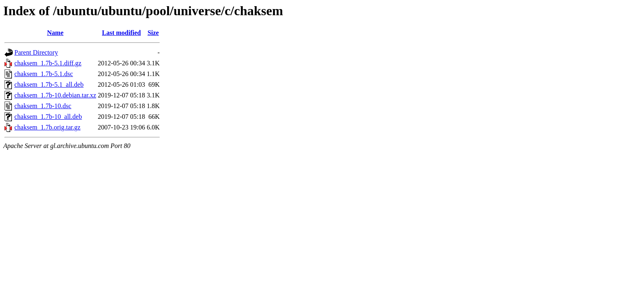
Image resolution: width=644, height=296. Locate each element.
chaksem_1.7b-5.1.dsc (44, 74)
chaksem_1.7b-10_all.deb (48, 117)
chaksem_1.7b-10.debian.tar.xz (55, 95)
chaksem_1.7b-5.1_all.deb (49, 84)
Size (153, 33)
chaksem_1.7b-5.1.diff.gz (48, 63)
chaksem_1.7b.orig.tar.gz (47, 127)
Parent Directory (36, 52)
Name (55, 33)
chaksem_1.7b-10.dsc (43, 106)
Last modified (121, 33)
